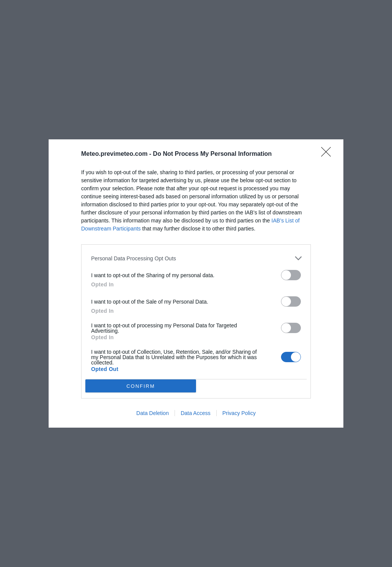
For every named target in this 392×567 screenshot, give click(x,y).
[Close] (328, 154)
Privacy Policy (239, 413)
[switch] (291, 275)
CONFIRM (141, 386)
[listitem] (196, 258)
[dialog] (196, 283)
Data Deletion (153, 413)
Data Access (196, 413)
